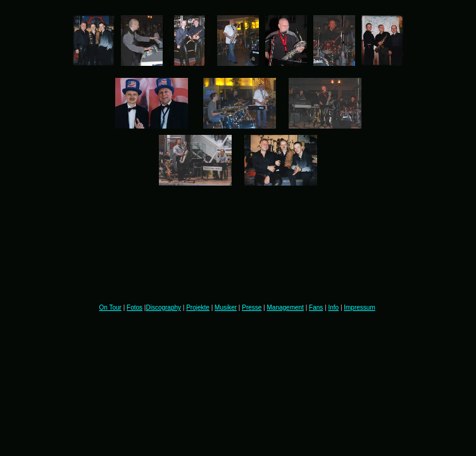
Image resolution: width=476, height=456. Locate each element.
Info (333, 307)
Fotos (135, 307)
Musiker (226, 307)
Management (285, 307)
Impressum (359, 307)
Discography (163, 307)
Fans (316, 307)
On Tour (110, 307)
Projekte (198, 307)
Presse (252, 307)
